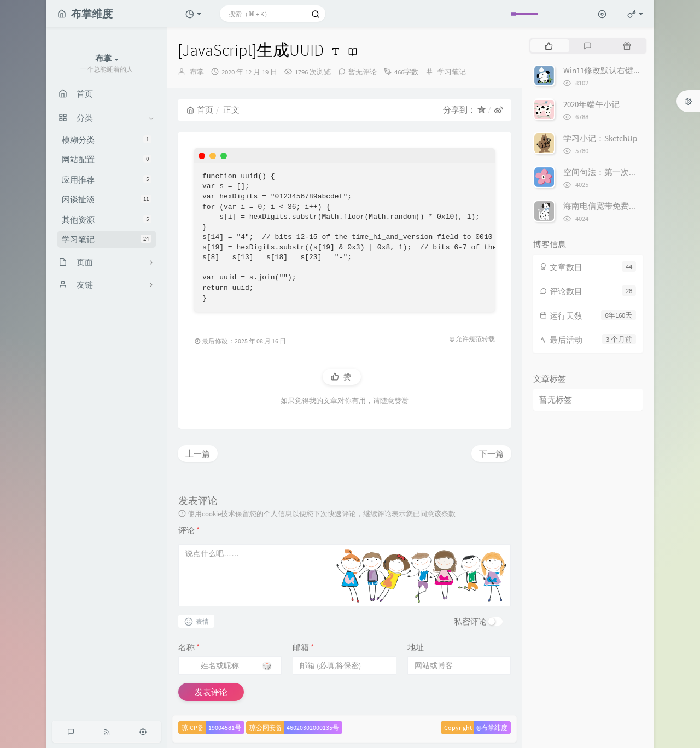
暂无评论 (363, 72)
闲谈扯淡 (107, 199)
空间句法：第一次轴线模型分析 (621, 172)
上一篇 (198, 454)
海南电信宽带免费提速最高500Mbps (627, 206)
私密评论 (470, 621)
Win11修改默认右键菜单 (606, 70)
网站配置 (107, 159)
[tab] (549, 46)
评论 (189, 530)
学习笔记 (107, 239)
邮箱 (303, 647)
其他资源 (107, 220)
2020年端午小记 (591, 104)
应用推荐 (107, 180)
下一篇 (491, 454)
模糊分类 (107, 140)
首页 (200, 110)
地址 (416, 647)
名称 (189, 647)
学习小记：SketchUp (600, 138)
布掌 (197, 72)
